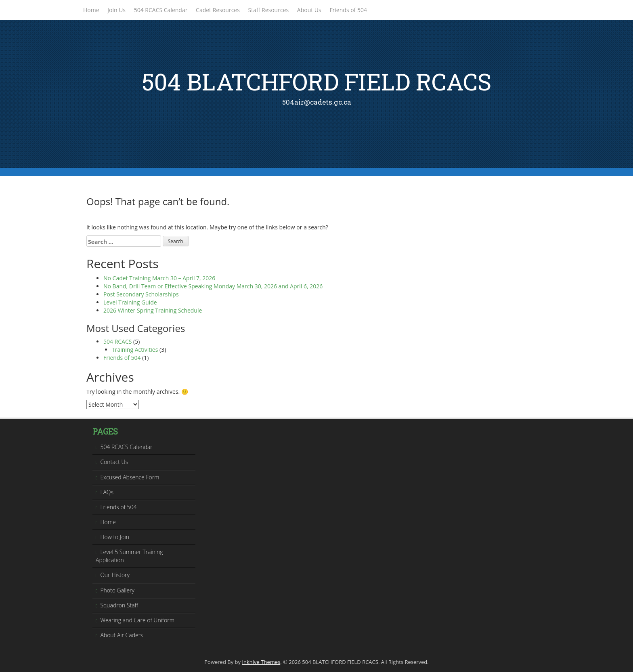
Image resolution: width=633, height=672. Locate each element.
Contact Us (114, 462)
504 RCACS (117, 341)
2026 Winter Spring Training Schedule (153, 310)
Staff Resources (269, 10)
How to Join (115, 537)
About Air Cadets (122, 635)
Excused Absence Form (130, 477)
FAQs (107, 492)
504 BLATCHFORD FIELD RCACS (316, 81)
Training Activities (135, 350)
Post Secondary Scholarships (141, 294)
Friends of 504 (348, 10)
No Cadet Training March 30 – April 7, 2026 (159, 278)
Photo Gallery (117, 590)
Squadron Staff (119, 605)
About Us (309, 10)
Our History (115, 575)
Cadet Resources (218, 10)
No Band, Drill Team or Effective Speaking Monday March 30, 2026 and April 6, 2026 (213, 286)
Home (91, 10)
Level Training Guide (130, 302)
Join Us (116, 10)
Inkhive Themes (261, 662)
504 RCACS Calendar (161, 10)
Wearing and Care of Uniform (137, 620)
